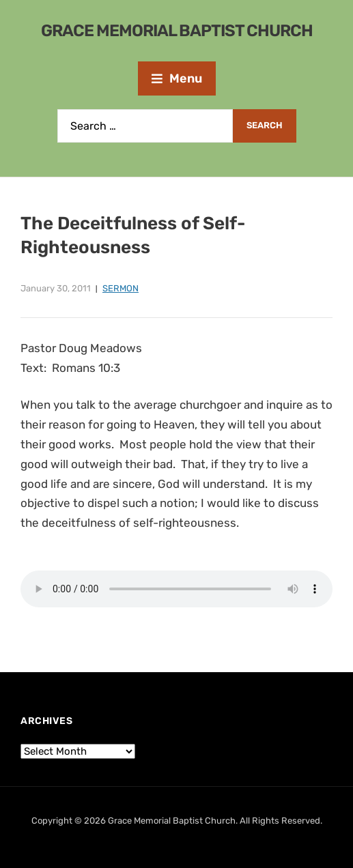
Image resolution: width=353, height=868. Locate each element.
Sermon (121, 288)
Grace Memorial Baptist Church (177, 31)
